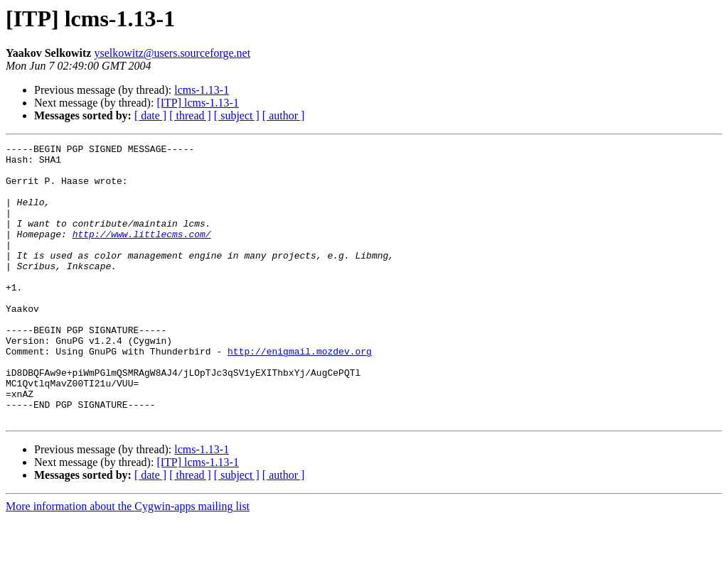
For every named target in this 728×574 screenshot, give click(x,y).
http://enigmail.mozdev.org (300, 394)
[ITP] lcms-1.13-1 (198, 103)
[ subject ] (237, 115)
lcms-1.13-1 (202, 90)
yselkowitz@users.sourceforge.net (172, 53)
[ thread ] (190, 115)
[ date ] (150, 115)
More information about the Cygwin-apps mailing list (128, 562)
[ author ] (284, 115)
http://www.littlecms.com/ (142, 253)
